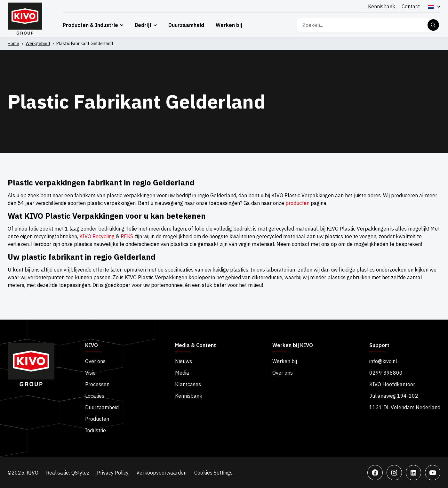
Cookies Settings (213, 473)
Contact (411, 6)
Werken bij (229, 25)
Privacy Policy (113, 473)
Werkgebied (38, 44)
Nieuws (184, 361)
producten (297, 203)
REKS (127, 236)
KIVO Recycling (97, 236)
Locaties (95, 396)
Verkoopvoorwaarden (161, 473)
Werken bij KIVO (293, 346)
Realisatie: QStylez (68, 473)
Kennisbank (382, 6)
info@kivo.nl (383, 361)
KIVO (92, 346)
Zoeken (433, 25)
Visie (90, 373)
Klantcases (188, 384)
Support (379, 346)
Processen (97, 384)
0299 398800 (386, 373)
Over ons (95, 361)
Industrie (96, 430)
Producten (97, 419)
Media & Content (196, 346)
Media (182, 373)
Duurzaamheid (186, 25)
